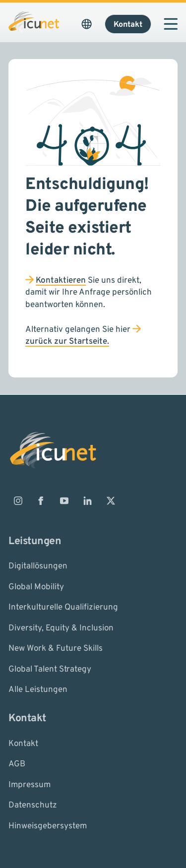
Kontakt (23, 744)
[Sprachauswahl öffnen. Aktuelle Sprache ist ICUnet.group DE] (87, 24)
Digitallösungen (38, 566)
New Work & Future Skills (56, 649)
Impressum (30, 785)
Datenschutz (33, 806)
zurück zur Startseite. (67, 342)
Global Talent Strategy (50, 669)
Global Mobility (36, 587)
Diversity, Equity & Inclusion (61, 628)
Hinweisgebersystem (48, 826)
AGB (17, 764)
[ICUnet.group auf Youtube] (64, 501)
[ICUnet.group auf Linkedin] (87, 501)
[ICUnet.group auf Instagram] (18, 501)
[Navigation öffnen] (171, 24)
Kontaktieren (61, 281)
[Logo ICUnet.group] (34, 22)
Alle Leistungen (38, 690)
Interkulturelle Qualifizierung (63, 608)
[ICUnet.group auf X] (111, 501)
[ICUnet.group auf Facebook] (41, 501)
